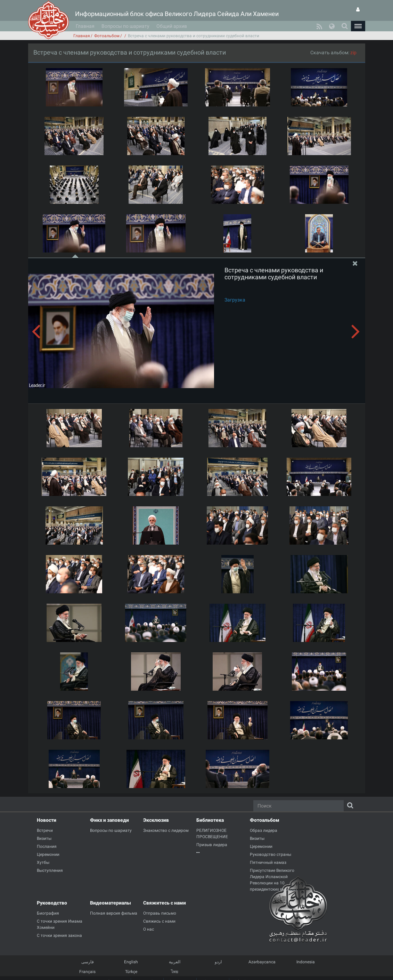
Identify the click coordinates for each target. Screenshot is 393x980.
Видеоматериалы (110, 903)
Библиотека (210, 820)
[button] (358, 26)
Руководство (52, 903)
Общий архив (172, 26)
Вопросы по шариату (125, 26)
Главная (85, 26)
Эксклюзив (156, 820)
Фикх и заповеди (109, 820)
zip (353, 53)
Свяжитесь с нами (165, 903)
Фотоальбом (107, 36)
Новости (47, 820)
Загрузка (235, 300)
